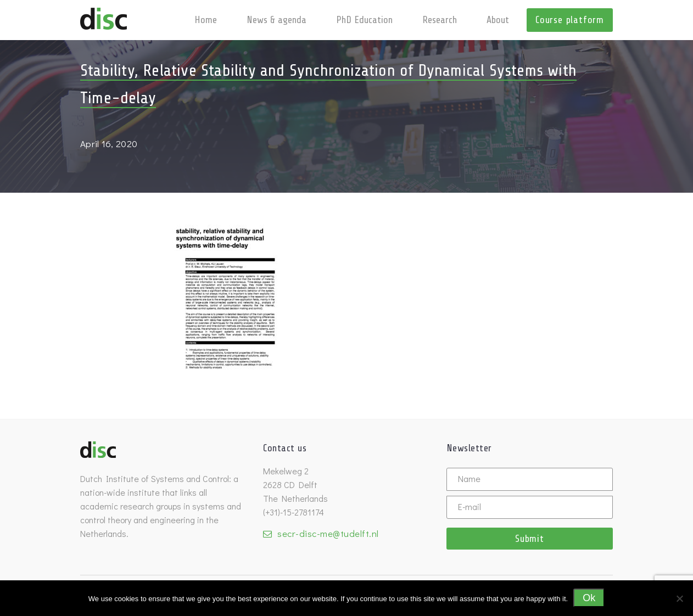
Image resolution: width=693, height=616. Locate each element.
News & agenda (276, 20)
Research (440, 20)
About (498, 20)
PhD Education (364, 20)
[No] (679, 598)
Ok (589, 598)
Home (206, 20)
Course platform (570, 20)
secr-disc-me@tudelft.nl (328, 533)
